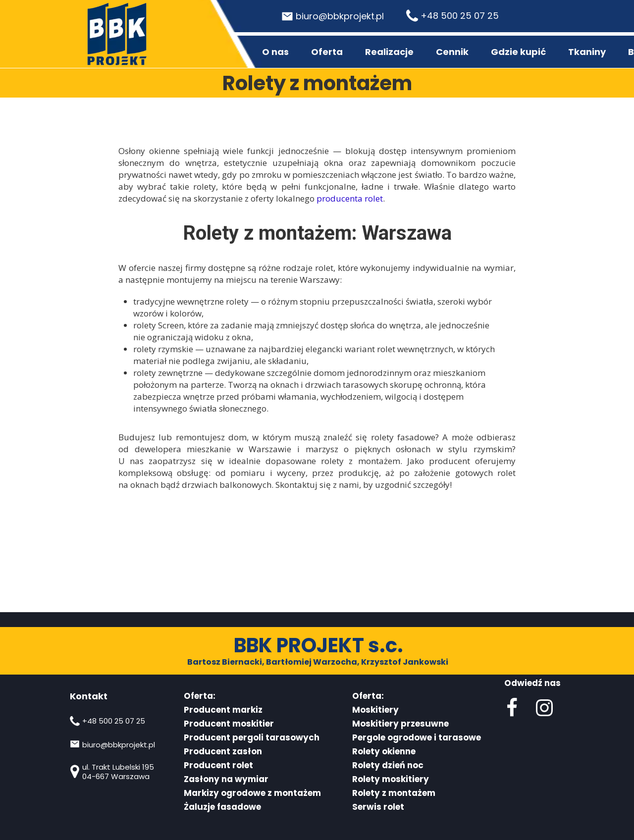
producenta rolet (350, 198)
